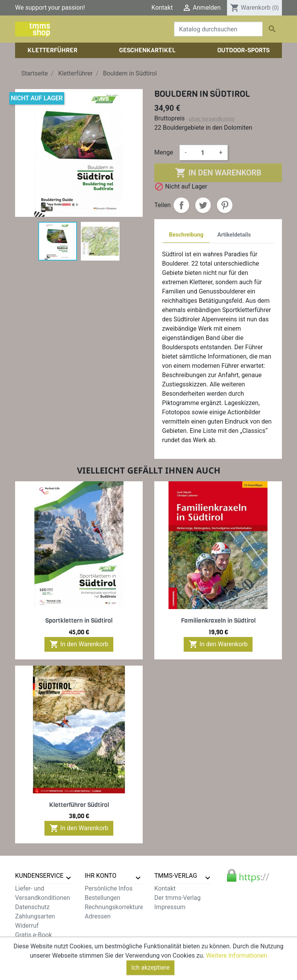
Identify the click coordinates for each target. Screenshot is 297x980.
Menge (164, 152)
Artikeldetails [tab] (234, 235)
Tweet (203, 205)
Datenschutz (32, 907)
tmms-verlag (176, 876)
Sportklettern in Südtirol (79, 620)
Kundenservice (39, 876)
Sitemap (26, 953)
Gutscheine (100, 926)
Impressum (170, 907)
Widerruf (27, 926)
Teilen (181, 205)
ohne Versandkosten (212, 119)
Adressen (98, 916)
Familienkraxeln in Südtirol (218, 620)
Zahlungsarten (35, 916)
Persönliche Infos (109, 888)
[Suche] (218, 29)
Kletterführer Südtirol (79, 805)
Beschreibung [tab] (186, 235)
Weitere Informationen (237, 976)
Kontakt (162, 8)
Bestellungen (102, 898)
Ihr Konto (101, 876)
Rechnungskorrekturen (116, 907)
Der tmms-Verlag (178, 898)
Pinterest (225, 205)
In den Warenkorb (218, 173)
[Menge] (203, 153)
